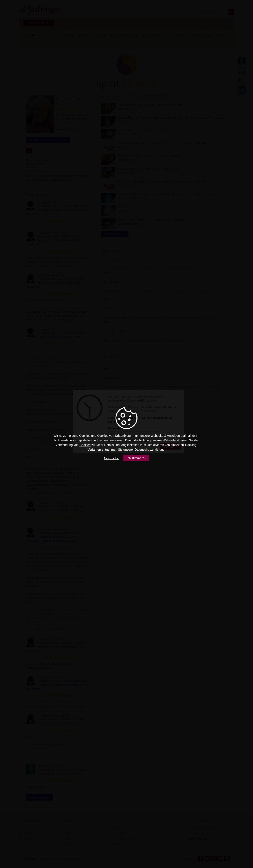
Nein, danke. (111, 458)
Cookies (85, 445)
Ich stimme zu (136, 458)
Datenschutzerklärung (150, 450)
